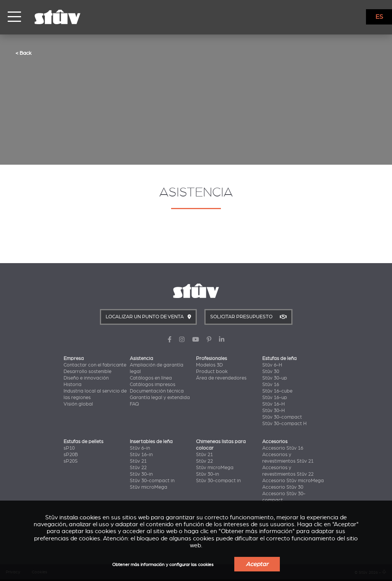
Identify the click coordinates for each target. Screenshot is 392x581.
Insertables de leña (151, 442)
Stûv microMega (149, 487)
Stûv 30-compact (282, 417)
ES (379, 17)
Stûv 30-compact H (284, 424)
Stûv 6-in (140, 448)
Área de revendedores (221, 378)
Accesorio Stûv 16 (283, 448)
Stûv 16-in (141, 455)
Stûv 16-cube (277, 391)
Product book (212, 372)
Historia (73, 385)
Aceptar (257, 564)
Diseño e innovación (86, 378)
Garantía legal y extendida (160, 398)
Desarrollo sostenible (87, 372)
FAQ (134, 404)
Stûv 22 (138, 468)
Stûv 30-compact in (152, 481)
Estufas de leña (279, 358)
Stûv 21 (138, 461)
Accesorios (275, 442)
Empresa (74, 358)
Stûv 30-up (275, 378)
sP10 (69, 448)
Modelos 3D (209, 365)
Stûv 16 (271, 385)
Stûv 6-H (272, 365)
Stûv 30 (271, 372)
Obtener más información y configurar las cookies (163, 565)
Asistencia (141, 358)
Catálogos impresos (153, 385)
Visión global (78, 404)
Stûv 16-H (274, 404)
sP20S (71, 461)
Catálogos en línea (151, 378)
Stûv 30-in (141, 474)
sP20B (71, 455)
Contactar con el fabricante (95, 365)
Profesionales (212, 358)
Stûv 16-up (275, 398)
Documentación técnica (157, 391)
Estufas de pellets (83, 442)
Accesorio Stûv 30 (283, 487)
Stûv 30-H (274, 411)
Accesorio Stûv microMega (293, 481)
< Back (23, 53)
